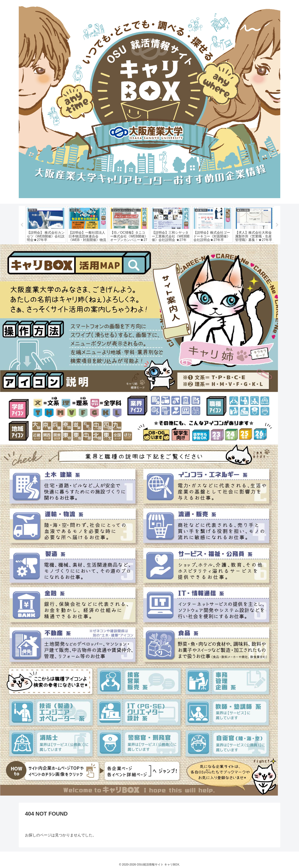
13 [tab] (174, 247)
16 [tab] (193, 247)
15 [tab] (187, 247)
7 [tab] (137, 247)
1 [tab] (100, 247)
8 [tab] (143, 247)
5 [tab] (125, 247)
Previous (22, 225)
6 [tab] (131, 247)
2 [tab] (106, 247)
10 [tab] (156, 247)
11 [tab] (162, 247)
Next (277, 225)
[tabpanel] (46, 224)
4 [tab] (118, 247)
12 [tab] (168, 247)
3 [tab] (112, 247)
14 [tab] (181, 247)
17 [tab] (199, 247)
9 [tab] (149, 247)
